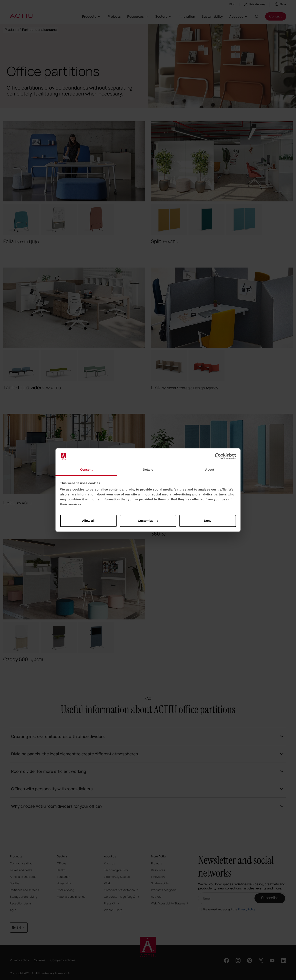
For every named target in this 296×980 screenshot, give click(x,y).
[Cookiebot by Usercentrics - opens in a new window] (218, 456)
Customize (148, 521)
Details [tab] (148, 470)
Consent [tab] (86, 470)
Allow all (88, 521)
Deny (208, 521)
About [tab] (210, 470)
